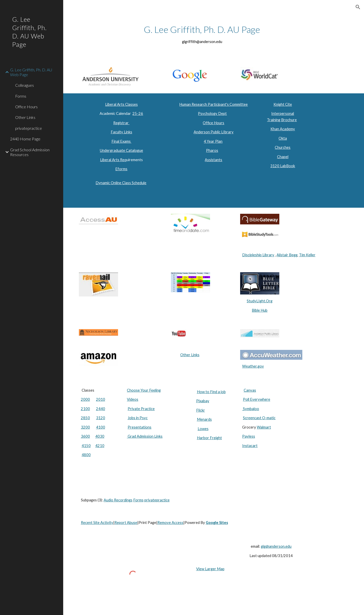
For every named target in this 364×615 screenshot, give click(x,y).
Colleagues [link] (25, 85)
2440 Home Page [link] (25, 139)
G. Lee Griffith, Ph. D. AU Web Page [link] (31, 72)
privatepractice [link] (29, 128)
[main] (202, 34)
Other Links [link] (25, 117)
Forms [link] (21, 96)
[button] (358, 7)
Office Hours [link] (26, 107)
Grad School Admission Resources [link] (30, 152)
